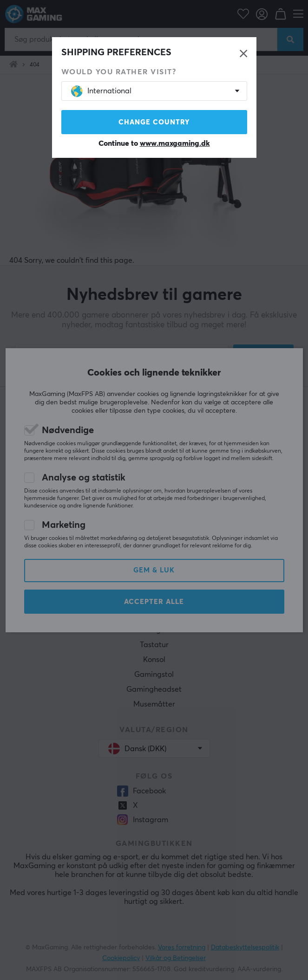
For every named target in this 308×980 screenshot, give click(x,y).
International (101, 91)
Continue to (154, 143)
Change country (154, 122)
